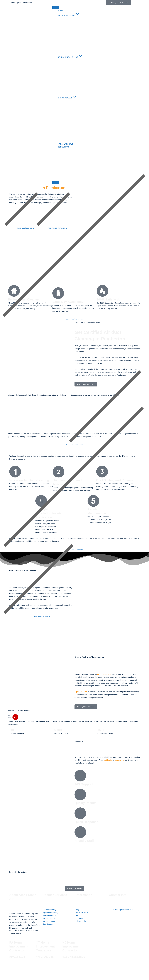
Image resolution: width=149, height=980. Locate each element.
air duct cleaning (104, 674)
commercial (120, 760)
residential (108, 760)
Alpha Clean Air (81, 692)
